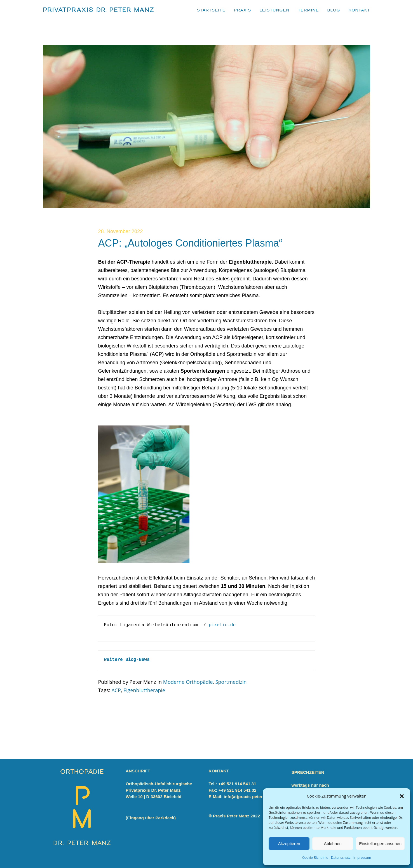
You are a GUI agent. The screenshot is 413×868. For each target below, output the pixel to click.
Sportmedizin (231, 682)
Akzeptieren (289, 844)
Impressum (362, 858)
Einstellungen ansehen (380, 844)
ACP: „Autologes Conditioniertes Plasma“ (190, 243)
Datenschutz (341, 858)
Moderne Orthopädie (188, 682)
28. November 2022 (120, 231)
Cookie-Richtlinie (315, 858)
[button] (402, 796)
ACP (116, 690)
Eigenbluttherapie (144, 690)
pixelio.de (222, 625)
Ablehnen (333, 844)
